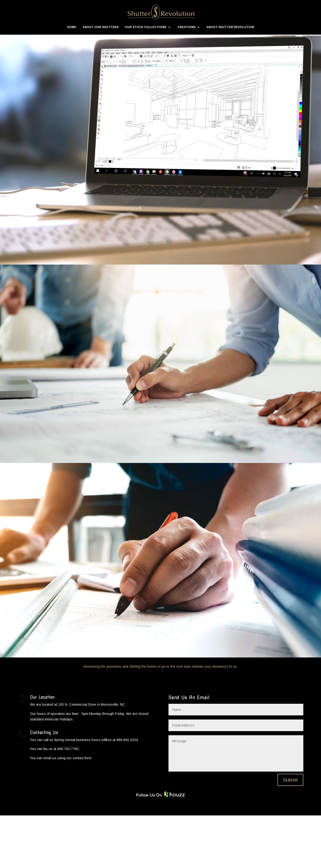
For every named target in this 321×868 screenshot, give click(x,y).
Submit (290, 832)
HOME (72, 27)
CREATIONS (186, 27)
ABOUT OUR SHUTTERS (101, 27)
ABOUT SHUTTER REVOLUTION (230, 27)
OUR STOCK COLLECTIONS (146, 27)
